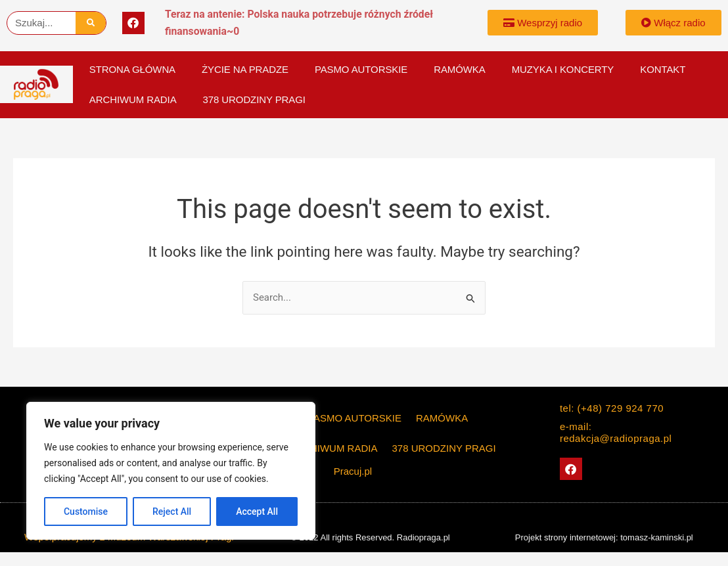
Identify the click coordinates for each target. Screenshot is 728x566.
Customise (86, 512)
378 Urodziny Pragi (254, 99)
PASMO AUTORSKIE (361, 69)
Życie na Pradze (245, 69)
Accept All (257, 512)
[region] (171, 471)
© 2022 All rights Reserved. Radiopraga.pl (370, 537)
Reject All (172, 512)
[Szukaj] (91, 23)
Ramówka (459, 69)
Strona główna (132, 69)
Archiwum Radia (133, 99)
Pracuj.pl (353, 471)
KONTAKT (663, 69)
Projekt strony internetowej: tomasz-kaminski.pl (604, 537)
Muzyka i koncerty (563, 69)
